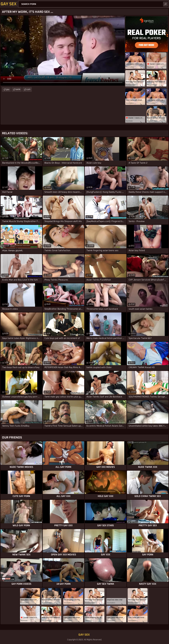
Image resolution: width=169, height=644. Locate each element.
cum (28, 89)
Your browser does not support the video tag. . (63, 51)
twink (18, 89)
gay (8, 89)
